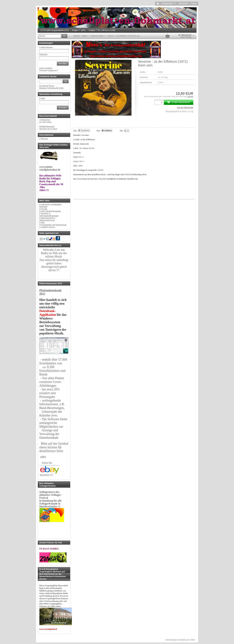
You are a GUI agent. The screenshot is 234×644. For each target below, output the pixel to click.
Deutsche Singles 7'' (98, 36)
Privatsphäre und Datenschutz (54, 225)
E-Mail (42, 99)
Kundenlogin (169, 4)
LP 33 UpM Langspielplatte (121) (55, 30)
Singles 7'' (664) (79, 30)
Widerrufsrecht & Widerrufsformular (47, 219)
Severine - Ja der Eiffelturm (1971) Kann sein (124, 36)
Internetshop (171, 640)
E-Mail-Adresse (46, 47)
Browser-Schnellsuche (49, 88)
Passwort (43, 55)
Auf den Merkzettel (185, 108)
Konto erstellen (46, 68)
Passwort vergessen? (49, 71)
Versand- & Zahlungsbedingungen (49, 215)
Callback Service (48, 227)
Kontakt (44, 209)
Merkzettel (183, 4)
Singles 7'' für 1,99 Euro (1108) (102, 30)
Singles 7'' (86, 36)
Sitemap (44, 139)
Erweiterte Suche (47, 86)
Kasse (194, 4)
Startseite (77, 36)
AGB (42, 223)
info (61, 88)
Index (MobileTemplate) (51, 211)
